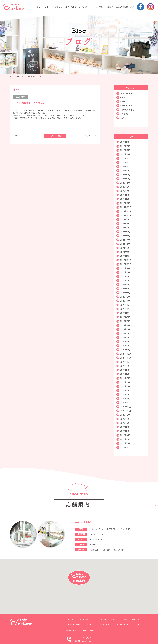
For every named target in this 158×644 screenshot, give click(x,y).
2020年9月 (125, 415)
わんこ (123, 97)
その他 (123, 118)
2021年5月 (125, 382)
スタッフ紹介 (97, 7)
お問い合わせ (122, 7)
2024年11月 (126, 211)
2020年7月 (125, 423)
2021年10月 (126, 362)
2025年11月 (126, 162)
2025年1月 (125, 203)
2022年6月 (125, 329)
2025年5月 (125, 187)
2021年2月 (125, 394)
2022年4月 (125, 337)
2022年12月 (126, 305)
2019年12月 (126, 447)
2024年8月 (125, 224)
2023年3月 (125, 293)
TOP (11, 76)
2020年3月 (125, 439)
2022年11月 (126, 309)
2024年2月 (125, 248)
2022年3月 (125, 342)
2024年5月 (125, 236)
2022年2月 (125, 346)
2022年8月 (125, 321)
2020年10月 (126, 411)
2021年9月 (125, 366)
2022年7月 (125, 325)
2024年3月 (125, 244)
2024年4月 (125, 240)
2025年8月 (125, 175)
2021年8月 (125, 370)
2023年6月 (125, 280)
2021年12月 (126, 354)
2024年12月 (126, 207)
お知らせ (124, 114)
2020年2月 (125, 443)
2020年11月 (126, 407)
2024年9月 (125, 219)
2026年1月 (125, 154)
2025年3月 (125, 195)
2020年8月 (125, 419)
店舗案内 (110, 7)
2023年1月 (125, 301)
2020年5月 (125, 431)
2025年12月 (126, 158)
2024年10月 (126, 215)
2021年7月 (125, 374)
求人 (132, 7)
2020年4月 (125, 435)
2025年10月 (126, 167)
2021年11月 (126, 358)
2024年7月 (125, 228)
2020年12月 (126, 403)
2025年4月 (125, 191)
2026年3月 (125, 146)
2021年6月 (125, 378)
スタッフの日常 (127, 110)
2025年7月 (125, 179)
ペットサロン (126, 106)
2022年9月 (125, 317)
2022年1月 (125, 350)
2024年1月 (125, 252)
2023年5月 (125, 285)
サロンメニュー (43, 7)
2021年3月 (125, 390)
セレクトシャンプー (80, 7)
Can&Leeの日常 (127, 93)
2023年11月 (126, 260)
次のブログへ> (90, 136)
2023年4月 (125, 289)
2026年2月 (125, 150)
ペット (123, 102)
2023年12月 (126, 256)
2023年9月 (125, 268)
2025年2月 (125, 199)
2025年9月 (125, 171)
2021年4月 (125, 386)
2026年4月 (125, 142)
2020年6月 (125, 427)
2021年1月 (125, 399)
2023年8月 (125, 272)
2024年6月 (125, 232)
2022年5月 (125, 333)
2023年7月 (125, 276)
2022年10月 (126, 313)
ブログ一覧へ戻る (55, 136)
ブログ (91, 625)
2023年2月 (125, 297)
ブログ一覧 (20, 76)
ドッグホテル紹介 (61, 7)
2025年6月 (125, 183)
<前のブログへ (19, 136)
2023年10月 (126, 264)
